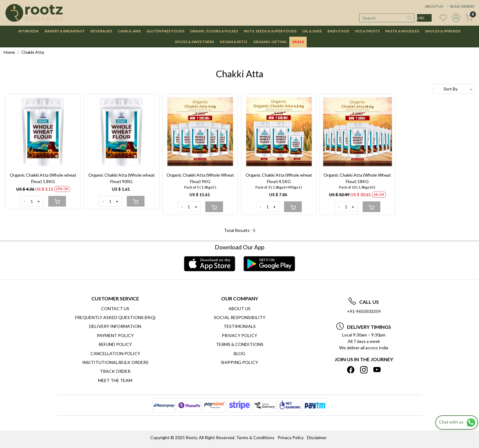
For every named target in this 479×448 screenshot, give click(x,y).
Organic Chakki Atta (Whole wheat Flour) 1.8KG (43, 178)
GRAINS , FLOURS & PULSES (214, 31)
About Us (239, 308)
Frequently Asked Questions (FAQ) (115, 317)
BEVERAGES (101, 31)
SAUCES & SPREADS (443, 31)
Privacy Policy (239, 335)
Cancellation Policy (115, 353)
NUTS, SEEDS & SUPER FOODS (270, 31)
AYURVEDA (29, 31)
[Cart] (57, 201)
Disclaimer (317, 437)
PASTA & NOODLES (402, 31)
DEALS (298, 42)
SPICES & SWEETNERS (194, 42)
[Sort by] (454, 89)
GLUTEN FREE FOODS (165, 31)
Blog (239, 353)
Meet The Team (115, 380)
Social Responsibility (240, 317)
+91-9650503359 (364, 311)
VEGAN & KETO (233, 42)
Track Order (115, 371)
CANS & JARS (129, 31)
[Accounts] (456, 18)
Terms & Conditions (240, 344)
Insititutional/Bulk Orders (115, 362)
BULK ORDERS (460, 6)
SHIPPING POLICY (239, 362)
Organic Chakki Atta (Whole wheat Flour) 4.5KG (279, 178)
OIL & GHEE (312, 31)
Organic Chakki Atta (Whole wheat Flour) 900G (122, 178)
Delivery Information (115, 326)
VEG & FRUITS (367, 31)
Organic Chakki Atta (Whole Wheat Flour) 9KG (200, 178)
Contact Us (115, 308)
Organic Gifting (270, 42)
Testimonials (240, 326)
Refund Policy (115, 344)
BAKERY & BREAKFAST (65, 31)
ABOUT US (434, 6)
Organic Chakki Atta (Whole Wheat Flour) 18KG (357, 178)
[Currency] (424, 18)
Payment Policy (115, 335)
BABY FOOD (338, 31)
